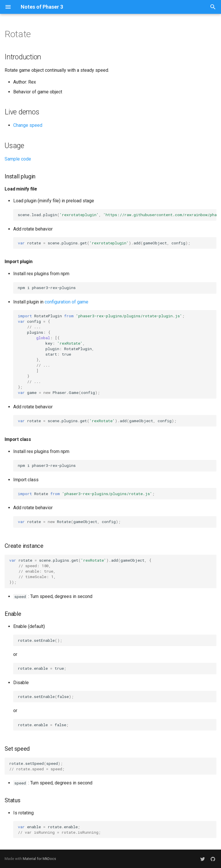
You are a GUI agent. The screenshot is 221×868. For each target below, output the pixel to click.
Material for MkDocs (39, 859)
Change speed (28, 125)
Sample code (18, 159)
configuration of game (66, 302)
